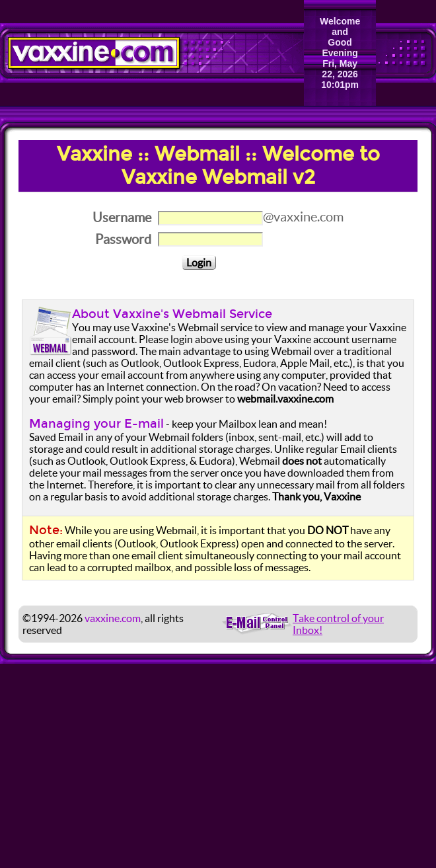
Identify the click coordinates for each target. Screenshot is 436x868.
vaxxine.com (113, 618)
